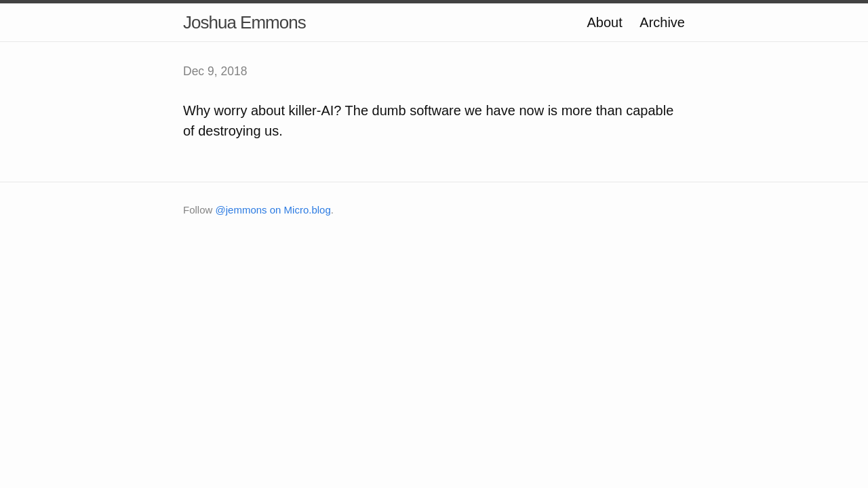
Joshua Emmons (244, 22)
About (604, 22)
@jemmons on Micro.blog (273, 210)
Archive (662, 22)
